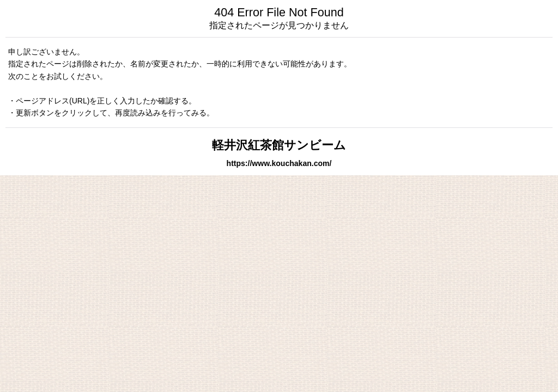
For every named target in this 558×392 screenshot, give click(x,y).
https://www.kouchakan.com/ (279, 163)
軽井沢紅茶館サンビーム (279, 145)
